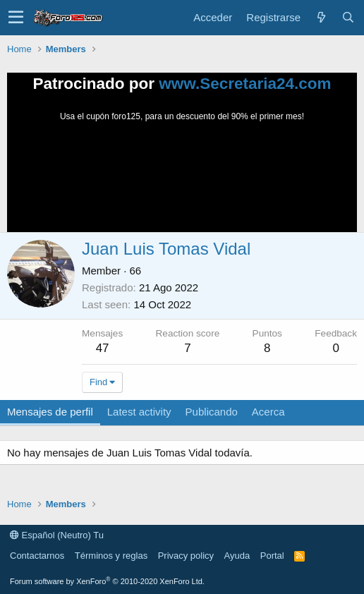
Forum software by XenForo (107, 581)
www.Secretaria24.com (245, 84)
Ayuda (237, 556)
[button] (16, 18)
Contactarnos (37, 556)
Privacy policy (186, 556)
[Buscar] (348, 17)
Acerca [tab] (268, 412)
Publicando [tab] (212, 412)
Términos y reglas (111, 556)
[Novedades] (321, 17)
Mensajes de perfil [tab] (50, 412)
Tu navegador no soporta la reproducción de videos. (182, 176)
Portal (272, 556)
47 (103, 348)
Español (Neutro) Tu (57, 535)
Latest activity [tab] (139, 412)
